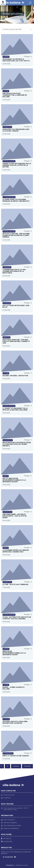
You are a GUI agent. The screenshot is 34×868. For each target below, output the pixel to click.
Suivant (16, 766)
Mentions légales (9, 823)
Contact (6, 798)
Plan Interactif (8, 820)
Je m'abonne (8, 857)
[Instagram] (7, 842)
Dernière (27, 766)
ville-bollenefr (14, 3)
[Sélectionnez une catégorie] (17, 29)
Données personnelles (11, 825)
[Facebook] (6, 839)
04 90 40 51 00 (8, 795)
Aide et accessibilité (10, 828)
